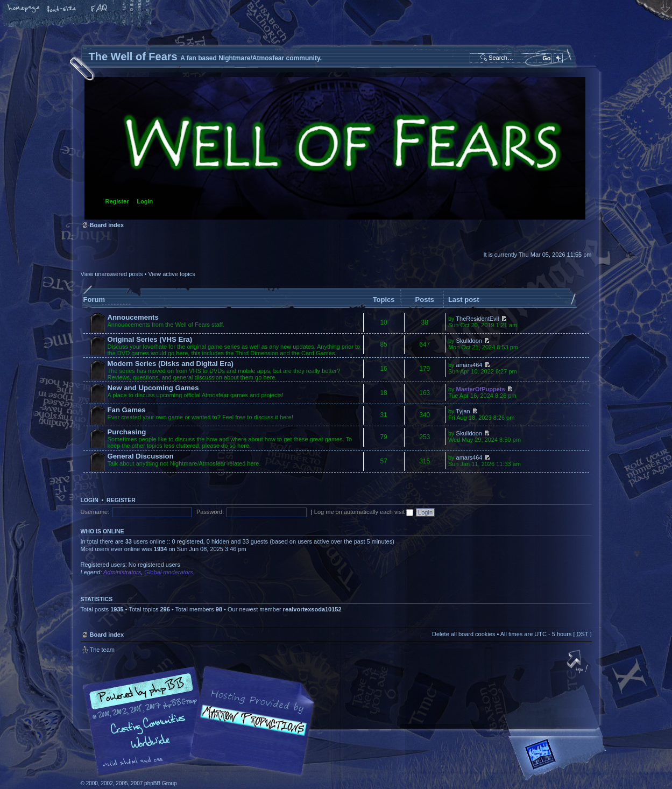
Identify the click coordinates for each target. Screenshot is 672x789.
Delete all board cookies (464, 634)
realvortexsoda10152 (312, 609)
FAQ (100, 9)
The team (102, 650)
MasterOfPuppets (481, 389)
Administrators (122, 572)
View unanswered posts (112, 274)
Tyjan (463, 411)
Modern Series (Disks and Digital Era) (171, 364)
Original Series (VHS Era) (150, 339)
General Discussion (141, 456)
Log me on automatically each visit (364, 512)
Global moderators (169, 572)
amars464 (469, 365)
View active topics (171, 274)
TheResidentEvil (477, 319)
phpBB (202, 721)
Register (117, 201)
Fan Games (127, 410)
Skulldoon (469, 341)
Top (578, 663)
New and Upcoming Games (153, 388)
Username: (95, 512)
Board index (335, 148)
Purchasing (127, 432)
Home (24, 9)
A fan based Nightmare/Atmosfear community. (250, 728)
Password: (210, 512)
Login (145, 201)
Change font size (62, 9)
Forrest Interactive (560, 759)
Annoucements (133, 317)
